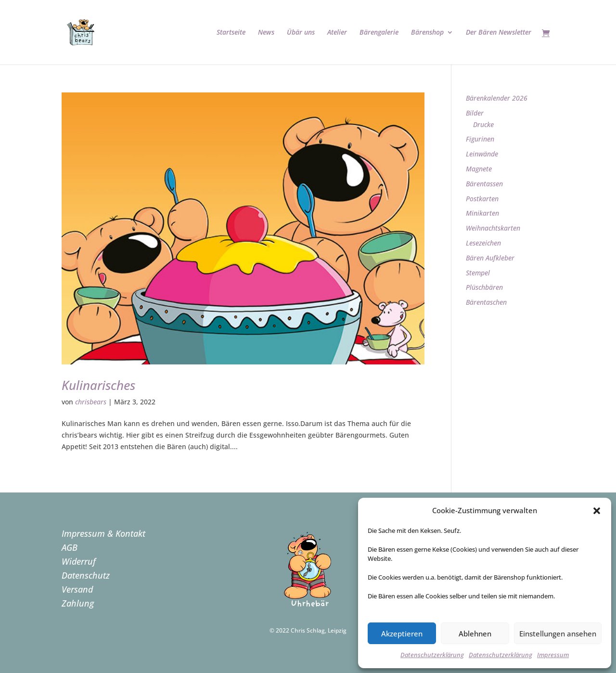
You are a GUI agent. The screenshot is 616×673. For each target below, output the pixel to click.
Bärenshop (427, 33)
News (266, 33)
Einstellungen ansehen (558, 634)
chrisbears (91, 402)
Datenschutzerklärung (432, 655)
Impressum (553, 655)
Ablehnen (475, 634)
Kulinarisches (98, 385)
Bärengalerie (379, 33)
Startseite (231, 33)
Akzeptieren (402, 634)
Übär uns (301, 33)
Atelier (337, 33)
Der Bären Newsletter (499, 33)
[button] (597, 511)
